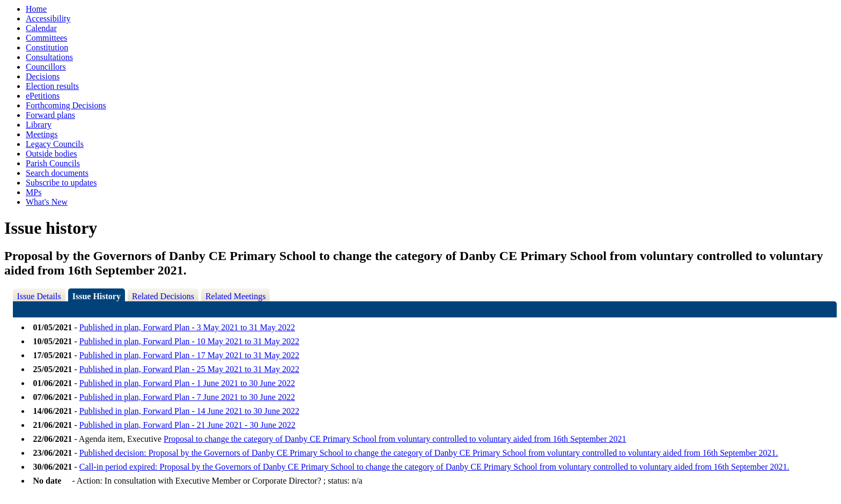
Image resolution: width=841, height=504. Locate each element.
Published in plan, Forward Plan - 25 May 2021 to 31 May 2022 (189, 369)
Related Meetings (235, 296)
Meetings (42, 134)
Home (36, 9)
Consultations (49, 57)
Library (39, 125)
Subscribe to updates (61, 183)
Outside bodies (51, 154)
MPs (34, 192)
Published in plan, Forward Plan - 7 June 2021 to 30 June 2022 (187, 397)
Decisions (43, 76)
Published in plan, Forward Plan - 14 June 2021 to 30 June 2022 (189, 411)
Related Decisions (163, 296)
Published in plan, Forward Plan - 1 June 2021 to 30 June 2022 (187, 383)
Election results (52, 86)
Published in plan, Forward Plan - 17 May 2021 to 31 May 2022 (189, 355)
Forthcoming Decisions (66, 105)
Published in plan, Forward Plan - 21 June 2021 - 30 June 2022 (187, 425)
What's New (47, 202)
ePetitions (43, 96)
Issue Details (39, 296)
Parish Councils (53, 163)
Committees (46, 38)
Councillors (46, 67)
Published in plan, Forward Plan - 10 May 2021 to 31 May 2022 (189, 341)
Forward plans (50, 115)
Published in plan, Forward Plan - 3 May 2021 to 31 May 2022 (187, 327)
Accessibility (48, 18)
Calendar (41, 28)
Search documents (57, 173)
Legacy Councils (55, 144)
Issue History (97, 296)
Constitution (47, 47)
